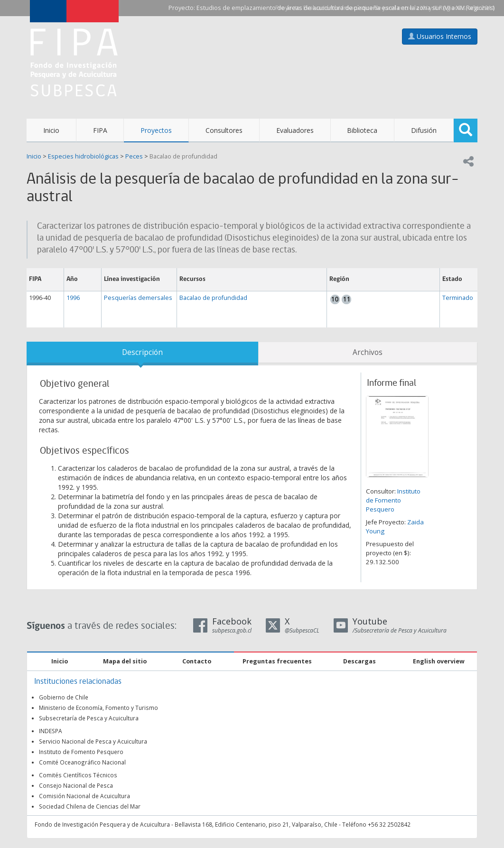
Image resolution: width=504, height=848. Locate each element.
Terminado (458, 298)
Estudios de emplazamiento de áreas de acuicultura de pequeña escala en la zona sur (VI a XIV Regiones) (345, 8)
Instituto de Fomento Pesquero (393, 500)
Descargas (359, 661)
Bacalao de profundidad (183, 156)
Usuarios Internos (440, 36)
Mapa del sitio (125, 661)
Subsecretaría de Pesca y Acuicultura (89, 718)
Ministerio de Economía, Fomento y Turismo (98, 708)
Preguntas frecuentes (277, 661)
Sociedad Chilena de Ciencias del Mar (90, 806)
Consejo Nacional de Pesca (76, 785)
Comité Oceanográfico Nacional (82, 762)
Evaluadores (295, 130)
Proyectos (156, 130)
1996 (73, 298)
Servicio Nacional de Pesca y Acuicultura (93, 741)
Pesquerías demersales (138, 298)
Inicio (51, 130)
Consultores (224, 130)
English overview (439, 661)
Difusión (424, 130)
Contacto (197, 661)
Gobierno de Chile (64, 697)
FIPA (100, 130)
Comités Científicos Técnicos (78, 775)
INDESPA (51, 731)
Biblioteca (362, 130)
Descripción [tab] (142, 352)
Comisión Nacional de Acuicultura (84, 796)
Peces (134, 156)
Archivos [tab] (368, 352)
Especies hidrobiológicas (83, 156)
